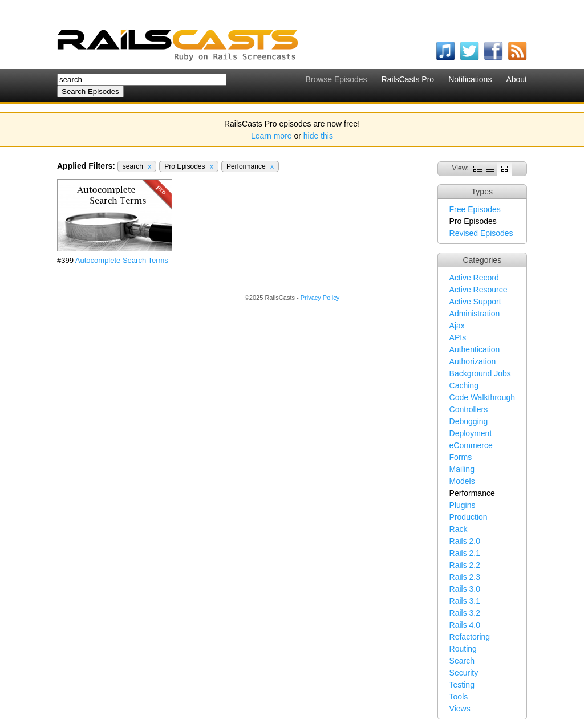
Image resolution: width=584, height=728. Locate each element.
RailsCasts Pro (408, 79)
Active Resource (478, 290)
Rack (459, 529)
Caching (464, 385)
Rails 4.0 (465, 625)
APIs (458, 337)
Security (464, 673)
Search (462, 661)
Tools (459, 697)
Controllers (469, 409)
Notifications (470, 79)
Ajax (457, 326)
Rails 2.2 (465, 565)
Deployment (471, 433)
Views (460, 709)
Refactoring (470, 637)
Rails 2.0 (465, 541)
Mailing (462, 469)
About (516, 79)
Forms (461, 457)
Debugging (469, 421)
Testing (462, 685)
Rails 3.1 (465, 601)
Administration (475, 314)
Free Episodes (475, 209)
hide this (318, 136)
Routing (463, 649)
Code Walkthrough (482, 397)
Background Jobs (480, 373)
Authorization (473, 361)
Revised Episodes (481, 233)
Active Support (475, 302)
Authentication (475, 349)
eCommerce (471, 445)
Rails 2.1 (465, 553)
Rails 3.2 (465, 613)
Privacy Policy (320, 298)
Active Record (474, 278)
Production (469, 517)
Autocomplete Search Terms (122, 260)
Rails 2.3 (465, 577)
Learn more (271, 136)
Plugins (463, 505)
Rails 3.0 (465, 589)
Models (462, 481)
